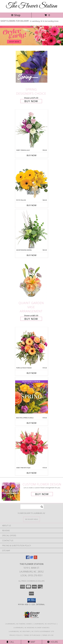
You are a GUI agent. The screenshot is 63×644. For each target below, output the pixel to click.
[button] (31, 600)
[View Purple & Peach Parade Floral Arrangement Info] (32, 347)
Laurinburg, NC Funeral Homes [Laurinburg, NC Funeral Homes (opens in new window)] (19, 624)
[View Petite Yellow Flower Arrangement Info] (32, 179)
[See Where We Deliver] (32, 519)
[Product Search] (32, 507)
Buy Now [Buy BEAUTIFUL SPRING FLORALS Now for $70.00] (32, 423)
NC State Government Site (43, 631)
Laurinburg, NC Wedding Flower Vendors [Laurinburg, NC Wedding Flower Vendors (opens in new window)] (31, 628)
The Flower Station (32, 6)
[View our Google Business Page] (32, 558)
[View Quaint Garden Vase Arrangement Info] (32, 280)
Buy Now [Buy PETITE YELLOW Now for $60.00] (32, 205)
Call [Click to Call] (10, 642)
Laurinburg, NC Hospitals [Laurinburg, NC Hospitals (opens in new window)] (45, 624)
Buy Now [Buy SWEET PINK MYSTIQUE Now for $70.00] (32, 473)
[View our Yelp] (35, 558)
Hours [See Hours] (53, 642)
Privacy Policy (16, 635)
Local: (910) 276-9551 (32, 575)
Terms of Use (48, 635)
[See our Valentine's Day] (31, 36)
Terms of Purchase (32, 635)
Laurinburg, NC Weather (19, 631)
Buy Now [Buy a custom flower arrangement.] (42, 494)
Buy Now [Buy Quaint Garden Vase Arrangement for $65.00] (31, 319)
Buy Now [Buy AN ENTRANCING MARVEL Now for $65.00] (32, 255)
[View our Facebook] (28, 558)
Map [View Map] (31, 642)
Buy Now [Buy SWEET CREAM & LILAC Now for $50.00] (32, 155)
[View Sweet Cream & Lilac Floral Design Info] (32, 129)
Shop (16, 15)
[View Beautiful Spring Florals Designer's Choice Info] (32, 397)
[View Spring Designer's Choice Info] (32, 67)
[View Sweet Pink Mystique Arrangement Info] (32, 447)
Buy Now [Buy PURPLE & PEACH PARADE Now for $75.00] (32, 373)
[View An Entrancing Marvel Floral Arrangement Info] (32, 229)
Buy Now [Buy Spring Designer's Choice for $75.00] (31, 101)
